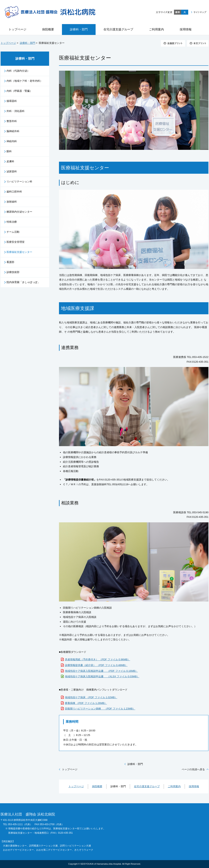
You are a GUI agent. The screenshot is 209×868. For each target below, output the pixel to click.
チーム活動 (13, 232)
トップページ (8, 43)
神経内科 (12, 141)
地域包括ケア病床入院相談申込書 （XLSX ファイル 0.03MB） (102, 676)
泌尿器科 (12, 171)
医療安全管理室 (16, 242)
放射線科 (12, 202)
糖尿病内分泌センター (19, 212)
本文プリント (198, 43)
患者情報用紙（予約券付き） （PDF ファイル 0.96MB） (97, 659)
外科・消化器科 (16, 111)
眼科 (9, 151)
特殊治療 (12, 222)
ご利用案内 (174, 786)
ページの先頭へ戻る (193, 769)
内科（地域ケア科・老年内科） (25, 81)
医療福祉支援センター (19, 252)
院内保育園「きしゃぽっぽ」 (23, 282)
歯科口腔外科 (14, 192)
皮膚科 (10, 161)
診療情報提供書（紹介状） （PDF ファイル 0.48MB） (96, 665)
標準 (178, 12)
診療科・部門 (28, 43)
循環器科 (12, 101)
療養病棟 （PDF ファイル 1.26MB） (86, 703)
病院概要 (97, 786)
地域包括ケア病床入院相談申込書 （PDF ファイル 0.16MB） (101, 671)
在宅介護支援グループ (147, 786)
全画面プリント (173, 43)
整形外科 (12, 121)
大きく (185, 12)
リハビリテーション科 (19, 182)
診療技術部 (13, 272)
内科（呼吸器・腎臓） (19, 91)
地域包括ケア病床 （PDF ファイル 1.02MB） (91, 697)
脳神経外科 (13, 131)
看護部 (10, 262)
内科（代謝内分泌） (18, 71)
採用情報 (194, 786)
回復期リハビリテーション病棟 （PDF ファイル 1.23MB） (100, 709)
